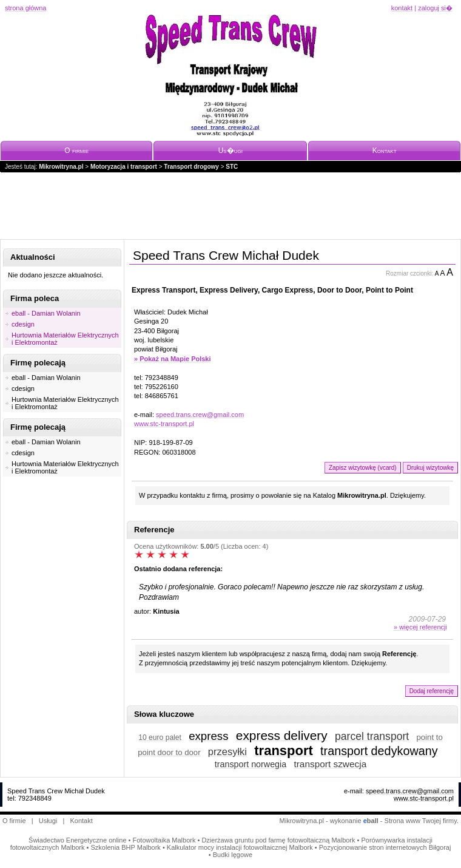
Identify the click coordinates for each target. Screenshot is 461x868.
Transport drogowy (191, 167)
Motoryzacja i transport (124, 167)
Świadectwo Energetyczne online (77, 840)
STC (232, 167)
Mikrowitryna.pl (61, 167)
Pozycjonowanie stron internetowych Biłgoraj (385, 847)
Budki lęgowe (233, 855)
